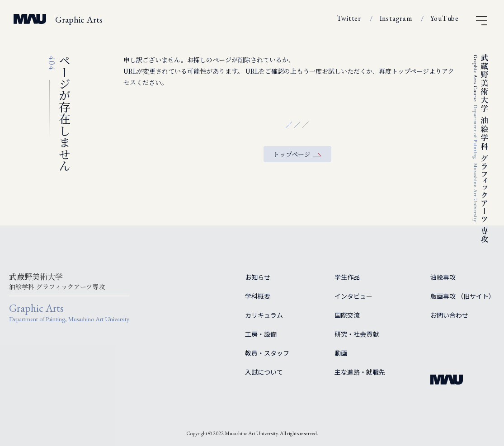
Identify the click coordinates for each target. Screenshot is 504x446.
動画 (341, 353)
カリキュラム (264, 315)
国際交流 (347, 315)
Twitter (349, 18)
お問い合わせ (449, 315)
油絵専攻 (443, 277)
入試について (264, 372)
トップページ (292, 154)
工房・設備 (261, 334)
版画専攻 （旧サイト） (463, 296)
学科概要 (258, 296)
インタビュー (353, 296)
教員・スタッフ (267, 353)
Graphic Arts (79, 19)
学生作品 (347, 277)
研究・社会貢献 (357, 334)
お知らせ (258, 277)
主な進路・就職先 (360, 372)
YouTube (445, 18)
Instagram (396, 18)
